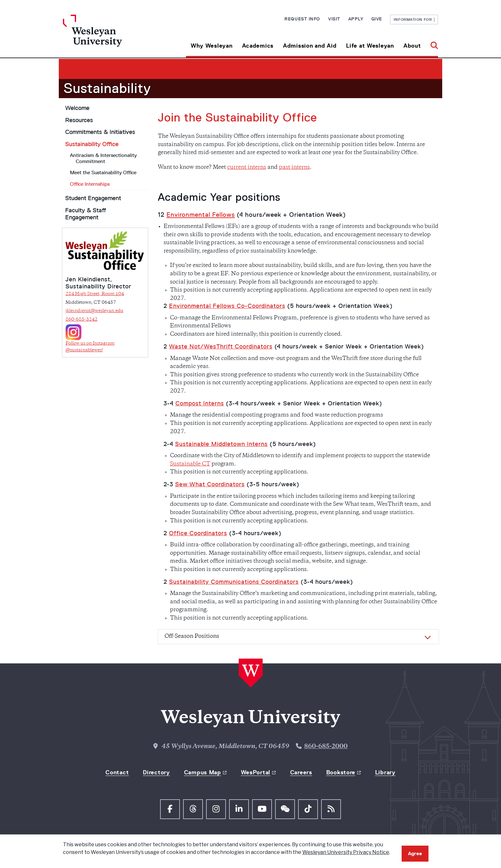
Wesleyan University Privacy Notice (346, 852)
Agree (415, 853)
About (412, 46)
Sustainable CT (190, 464)
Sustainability (107, 88)
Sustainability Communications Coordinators (234, 582)
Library (385, 772)
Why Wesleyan (212, 46)
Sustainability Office (92, 144)
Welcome (77, 108)
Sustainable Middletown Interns (221, 444)
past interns (294, 168)
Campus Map (203, 772)
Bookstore (341, 772)
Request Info (302, 19)
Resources (79, 120)
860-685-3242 (81, 320)
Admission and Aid (310, 46)
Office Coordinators (198, 533)
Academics (258, 46)
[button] (432, 43)
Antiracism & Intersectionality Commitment (103, 158)
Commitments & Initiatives (100, 132)
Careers (301, 772)
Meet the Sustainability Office (103, 172)
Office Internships (90, 184)
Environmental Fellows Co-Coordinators (227, 306)
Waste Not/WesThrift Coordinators (221, 347)
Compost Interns (200, 403)
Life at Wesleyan (370, 46)
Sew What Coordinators (210, 484)
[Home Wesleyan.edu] (110, 36)
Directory (156, 772)
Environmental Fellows (201, 215)
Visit (334, 19)
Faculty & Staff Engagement (86, 214)
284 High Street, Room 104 (95, 294)
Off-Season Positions (192, 637)
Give (377, 19)
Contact (117, 772)
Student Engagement (93, 198)
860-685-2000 (326, 747)
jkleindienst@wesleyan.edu (94, 311)
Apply (356, 19)
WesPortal (256, 772)
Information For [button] (414, 19)
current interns (247, 168)
